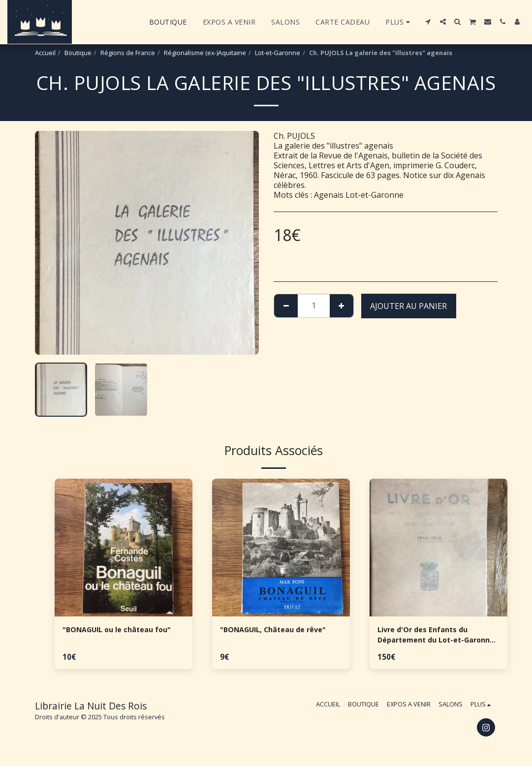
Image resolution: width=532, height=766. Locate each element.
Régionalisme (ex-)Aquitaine (205, 53)
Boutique (78, 53)
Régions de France (128, 53)
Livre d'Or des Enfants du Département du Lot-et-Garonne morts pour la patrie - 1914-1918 (438, 636)
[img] (124, 548)
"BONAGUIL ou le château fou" (123, 630)
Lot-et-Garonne (278, 53)
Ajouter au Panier (408, 306)
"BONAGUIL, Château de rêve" (280, 630)
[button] (428, 22)
